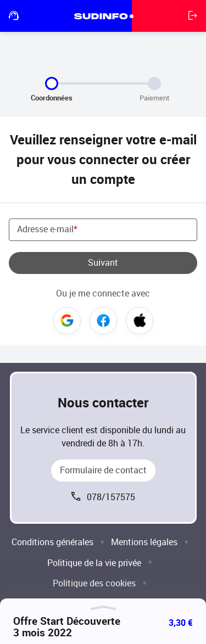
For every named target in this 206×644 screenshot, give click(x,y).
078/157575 (111, 497)
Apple (140, 321)
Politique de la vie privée (94, 563)
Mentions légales (144, 542)
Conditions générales (52, 542)
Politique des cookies (94, 583)
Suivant (103, 263)
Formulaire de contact (103, 470)
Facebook (103, 321)
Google (67, 321)
